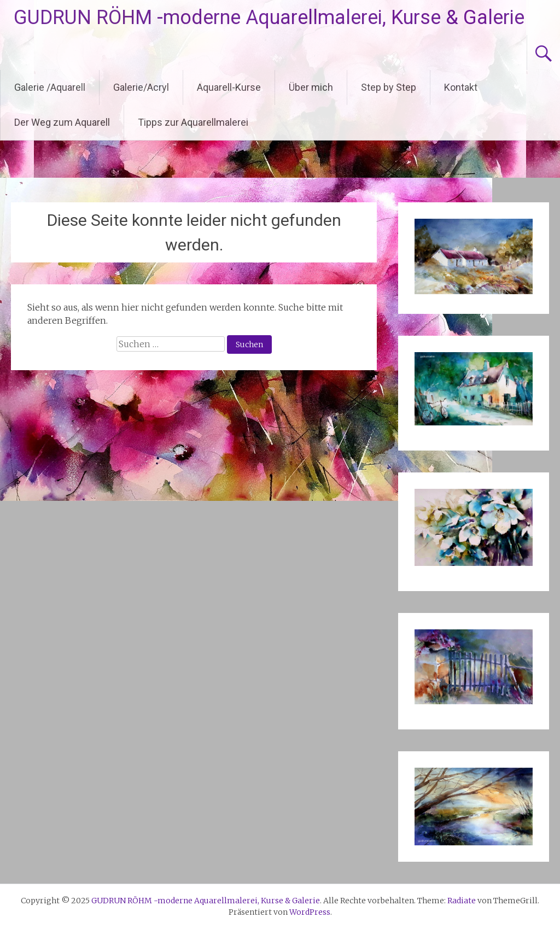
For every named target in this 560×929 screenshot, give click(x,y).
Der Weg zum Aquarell (62, 122)
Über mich (311, 87)
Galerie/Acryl (141, 87)
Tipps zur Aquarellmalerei (193, 122)
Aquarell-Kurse (229, 87)
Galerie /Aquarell (50, 87)
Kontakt (461, 87)
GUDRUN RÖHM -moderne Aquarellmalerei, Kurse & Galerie (269, 17)
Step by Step (389, 87)
